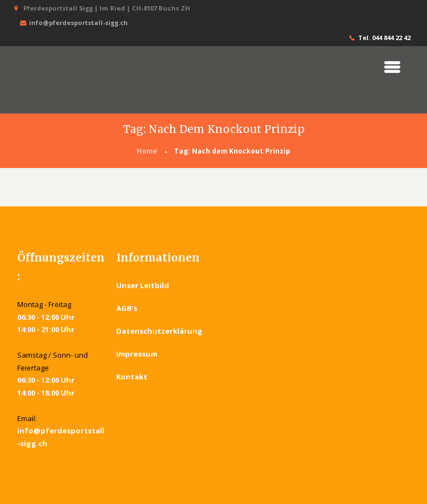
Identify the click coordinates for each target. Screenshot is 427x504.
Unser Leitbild (143, 285)
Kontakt (132, 377)
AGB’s (127, 308)
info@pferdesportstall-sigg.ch (73, 23)
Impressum (137, 354)
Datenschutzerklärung (160, 331)
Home (147, 151)
